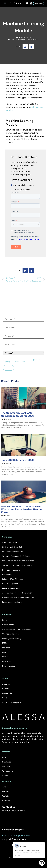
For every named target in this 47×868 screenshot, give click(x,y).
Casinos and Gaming (11, 634)
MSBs (5, 643)
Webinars (6, 766)
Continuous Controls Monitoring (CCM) (18, 597)
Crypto (5, 652)
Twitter (5, 787)
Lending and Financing (12, 638)
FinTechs (6, 648)
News (5, 698)
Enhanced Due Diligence (12, 579)
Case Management (10, 584)
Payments (6, 661)
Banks (5, 620)
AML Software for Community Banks (17, 629)
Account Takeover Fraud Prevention (17, 593)
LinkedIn (6, 791)
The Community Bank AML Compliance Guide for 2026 (17, 414)
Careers (6, 689)
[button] (5, 3)
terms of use (20, 361)
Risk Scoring (7, 575)
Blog (4, 757)
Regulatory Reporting (11, 570)
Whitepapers (8, 771)
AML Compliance (19, 40)
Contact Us (7, 693)
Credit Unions (8, 625)
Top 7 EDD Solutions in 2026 (17, 460)
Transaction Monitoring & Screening (17, 565)
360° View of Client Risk (12, 547)
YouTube (6, 796)
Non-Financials (9, 666)
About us (6, 684)
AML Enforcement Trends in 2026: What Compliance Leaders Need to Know (22, 509)
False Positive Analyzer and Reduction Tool (20, 561)
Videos (5, 776)
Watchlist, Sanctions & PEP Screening (18, 556)
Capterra (6, 801)
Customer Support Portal (16, 836)
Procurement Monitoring (12, 602)
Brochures (33, 40)
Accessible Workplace (12, 702)
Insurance (6, 657)
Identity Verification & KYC (13, 552)
